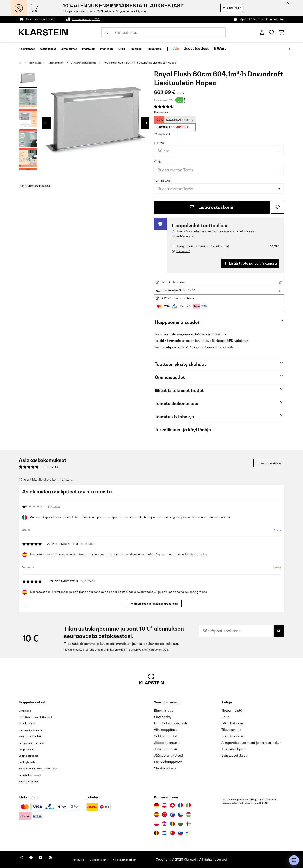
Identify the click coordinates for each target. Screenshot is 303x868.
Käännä (275, 532)
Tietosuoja (93, 859)
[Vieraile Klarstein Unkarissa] (188, 815)
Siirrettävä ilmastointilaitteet (41, 717)
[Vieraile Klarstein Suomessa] (188, 824)
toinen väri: (163, 181)
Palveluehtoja (254, 803)
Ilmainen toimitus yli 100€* (89, 19)
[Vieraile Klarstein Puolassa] (156, 824)
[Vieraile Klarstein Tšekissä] (180, 815)
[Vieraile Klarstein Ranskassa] (180, 805)
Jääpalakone (29, 749)
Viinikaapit (27, 710)
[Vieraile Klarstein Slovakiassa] (172, 815)
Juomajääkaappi (32, 755)
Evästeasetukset (234, 755)
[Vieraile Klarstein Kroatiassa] (164, 824)
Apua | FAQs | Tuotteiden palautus (262, 19)
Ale (219, 49)
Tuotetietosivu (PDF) (163, 100)
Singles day (163, 717)
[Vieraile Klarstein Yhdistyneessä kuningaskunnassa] (164, 815)
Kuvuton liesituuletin (34, 736)
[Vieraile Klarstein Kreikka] (188, 833)
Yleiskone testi (165, 768)
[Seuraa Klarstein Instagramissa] (23, 860)
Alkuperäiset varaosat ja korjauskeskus (251, 743)
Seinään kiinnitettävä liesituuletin (44, 768)
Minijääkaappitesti (168, 762)
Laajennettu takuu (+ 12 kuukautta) (203, 246)
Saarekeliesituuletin (34, 730)
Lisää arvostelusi (264, 463)
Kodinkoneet (37, 63)
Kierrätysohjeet (233, 749)
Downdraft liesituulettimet (95, 63)
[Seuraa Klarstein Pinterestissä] (61, 860)
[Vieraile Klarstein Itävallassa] (164, 805)
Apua (225, 717)
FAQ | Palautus (232, 723)
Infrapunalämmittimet (36, 743)
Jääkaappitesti (165, 749)
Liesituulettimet (62, 63)
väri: (157, 162)
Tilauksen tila (231, 730)
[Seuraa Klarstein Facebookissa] (36, 860)
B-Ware (263, 49)
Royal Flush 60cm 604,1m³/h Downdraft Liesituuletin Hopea (155, 63)
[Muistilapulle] (278, 207)
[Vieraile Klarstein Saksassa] (156, 805)
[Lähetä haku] (106, 32)
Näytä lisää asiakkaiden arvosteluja (156, 603)
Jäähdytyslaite (30, 762)
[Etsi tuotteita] (164, 32)
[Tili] (262, 32)
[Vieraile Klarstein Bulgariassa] (180, 824)
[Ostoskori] (281, 32)
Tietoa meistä (232, 710)
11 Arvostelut (161, 112)
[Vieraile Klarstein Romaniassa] (172, 824)
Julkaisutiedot (117, 859)
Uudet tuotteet (239, 49)
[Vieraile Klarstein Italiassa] (188, 805)
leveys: (159, 143)
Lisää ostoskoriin (212, 207)
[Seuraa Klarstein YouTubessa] (49, 860)
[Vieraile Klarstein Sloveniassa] (180, 833)
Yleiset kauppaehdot (150, 859)
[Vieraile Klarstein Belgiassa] (156, 833)
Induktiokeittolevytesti (170, 723)
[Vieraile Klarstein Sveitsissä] (172, 805)
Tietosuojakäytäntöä (233, 803)
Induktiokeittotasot (33, 775)
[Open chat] (294, 860)
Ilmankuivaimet (31, 723)
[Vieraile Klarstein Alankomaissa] (164, 833)
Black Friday (163, 710)
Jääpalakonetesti (167, 743)
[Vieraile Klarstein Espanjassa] (156, 815)
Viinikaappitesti (166, 730)
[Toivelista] (271, 32)
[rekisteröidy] (289, 49)
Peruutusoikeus (233, 736)
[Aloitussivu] (24, 63)
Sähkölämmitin (165, 736)
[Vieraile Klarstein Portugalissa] (172, 833)
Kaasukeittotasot (32, 781)
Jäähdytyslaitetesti (168, 755)
